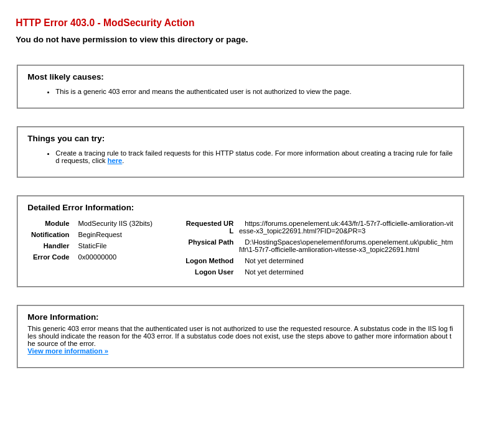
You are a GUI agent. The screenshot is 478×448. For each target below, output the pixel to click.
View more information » (68, 351)
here (115, 161)
